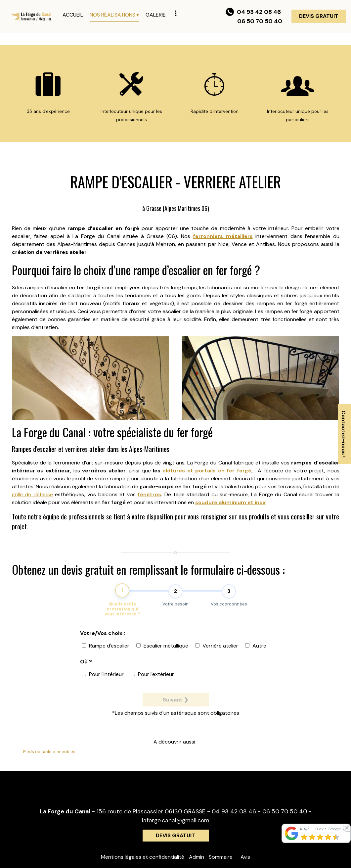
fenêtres (149, 494)
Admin (197, 857)
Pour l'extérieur (152, 678)
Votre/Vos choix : (103, 637)
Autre (256, 649)
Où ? (86, 665)
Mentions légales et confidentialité (143, 857)
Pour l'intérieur (103, 678)
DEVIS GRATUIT (319, 16)
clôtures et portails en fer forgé (207, 471)
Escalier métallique (162, 649)
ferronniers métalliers (223, 236)
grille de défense (32, 494)
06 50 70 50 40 (285, 812)
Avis (245, 857)
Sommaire (221, 857)
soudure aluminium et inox (230, 502)
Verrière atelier (217, 649)
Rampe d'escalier (106, 649)
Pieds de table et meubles (49, 752)
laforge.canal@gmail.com (176, 820)
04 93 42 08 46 (234, 812)
